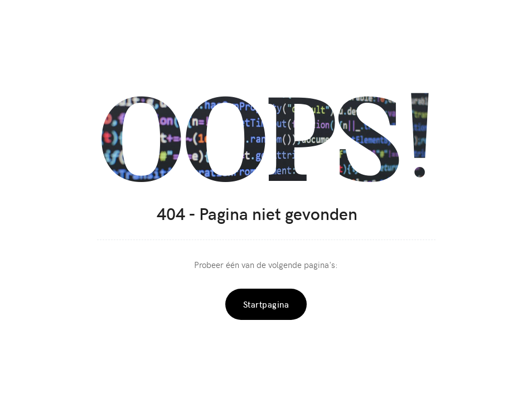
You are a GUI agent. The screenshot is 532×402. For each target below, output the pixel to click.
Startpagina (266, 304)
